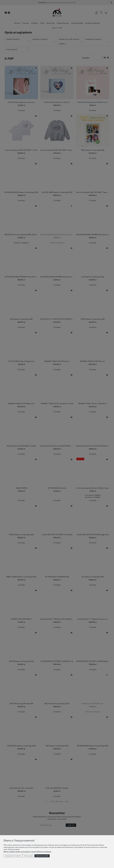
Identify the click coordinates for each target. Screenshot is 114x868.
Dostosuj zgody (28, 856)
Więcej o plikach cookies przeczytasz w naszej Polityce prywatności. (28, 852)
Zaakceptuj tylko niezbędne (13, 856)
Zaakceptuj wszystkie (42, 856)
